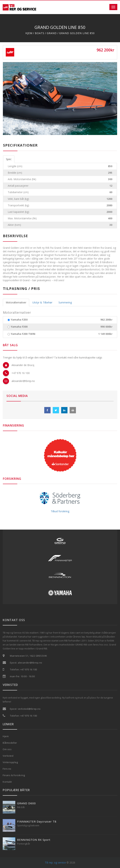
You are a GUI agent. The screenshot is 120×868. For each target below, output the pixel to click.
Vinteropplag (10, 762)
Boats (40, 33)
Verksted (8, 756)
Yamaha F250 (19, 320)
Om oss (7, 749)
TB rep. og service (55, 862)
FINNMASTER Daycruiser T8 (37, 821)
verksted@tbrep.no (29, 709)
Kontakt (7, 782)
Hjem (29, 33)
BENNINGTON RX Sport (34, 840)
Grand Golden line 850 (77, 33)
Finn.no (7, 769)
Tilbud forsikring (60, 511)
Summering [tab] (65, 302)
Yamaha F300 (19, 327)
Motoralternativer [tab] (16, 302)
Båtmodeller (10, 743)
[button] (11, 99)
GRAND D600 (26, 803)
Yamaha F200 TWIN (23, 334)
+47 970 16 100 (21, 373)
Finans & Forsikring (14, 775)
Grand (52, 33)
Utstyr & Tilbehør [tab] (42, 302)
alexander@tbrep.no (23, 381)
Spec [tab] (9, 159)
